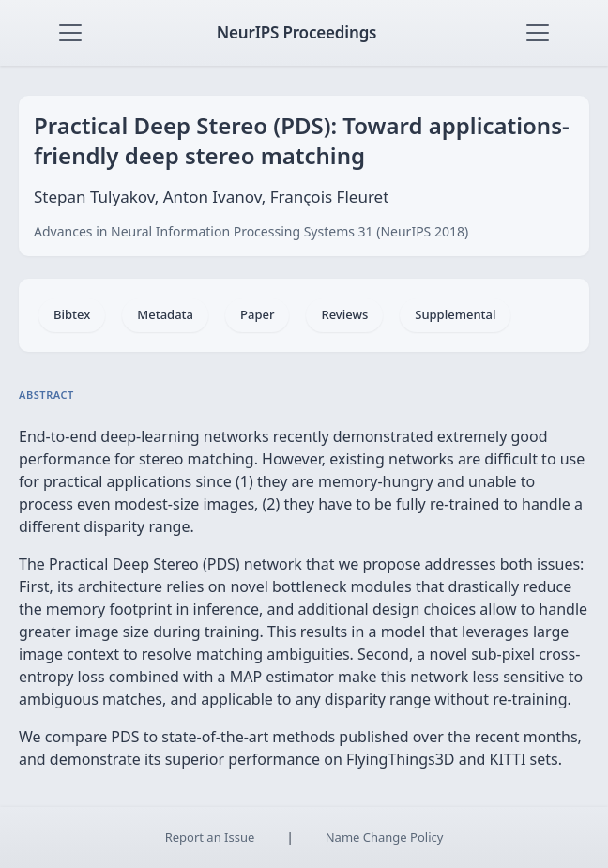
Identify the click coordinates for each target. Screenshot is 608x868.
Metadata (165, 314)
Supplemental (455, 314)
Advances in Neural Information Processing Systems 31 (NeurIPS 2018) (251, 231)
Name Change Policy (385, 837)
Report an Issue (210, 837)
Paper (257, 314)
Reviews (344, 314)
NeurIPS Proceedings (297, 32)
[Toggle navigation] (70, 33)
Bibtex (72, 314)
